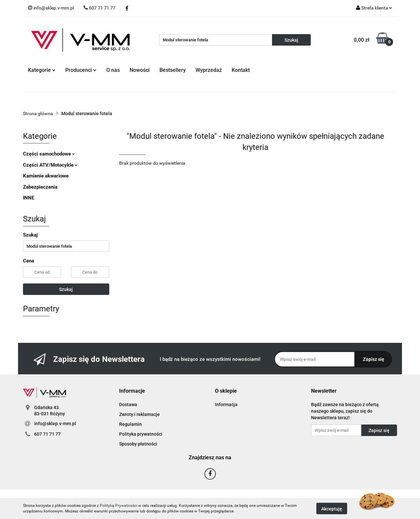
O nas (113, 70)
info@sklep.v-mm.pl (55, 424)
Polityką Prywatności (118, 506)
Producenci (81, 70)
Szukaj (66, 289)
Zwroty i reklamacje (139, 414)
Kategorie (42, 70)
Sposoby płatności (138, 444)
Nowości (140, 70)
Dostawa (128, 405)
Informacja (226, 405)
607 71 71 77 (47, 434)
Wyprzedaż (209, 70)
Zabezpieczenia (40, 187)
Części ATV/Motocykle (50, 165)
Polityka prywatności (141, 434)
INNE (29, 198)
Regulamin (130, 424)
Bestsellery (173, 70)
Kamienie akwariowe (46, 176)
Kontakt (241, 70)
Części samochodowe (49, 154)
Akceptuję (332, 509)
